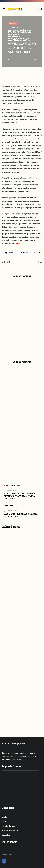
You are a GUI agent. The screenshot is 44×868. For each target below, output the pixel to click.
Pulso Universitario (10, 831)
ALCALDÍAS (13, 23)
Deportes (6, 835)
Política (5, 822)
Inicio (4, 817)
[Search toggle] (41, 9)
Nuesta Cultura (9, 826)
